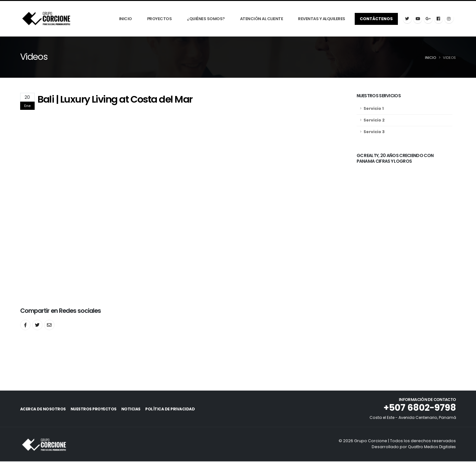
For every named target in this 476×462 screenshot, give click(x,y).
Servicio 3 (374, 132)
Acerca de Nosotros (43, 410)
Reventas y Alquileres (322, 19)
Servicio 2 (374, 120)
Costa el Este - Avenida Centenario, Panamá (411, 418)
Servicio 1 (374, 109)
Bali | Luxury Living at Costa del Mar (115, 100)
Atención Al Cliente (262, 19)
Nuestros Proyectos (98, 410)
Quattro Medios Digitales (431, 447)
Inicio (126, 19)
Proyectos (160, 19)
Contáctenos (376, 19)
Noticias (140, 410)
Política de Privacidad (184, 410)
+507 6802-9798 (419, 408)
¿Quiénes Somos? (206, 19)
